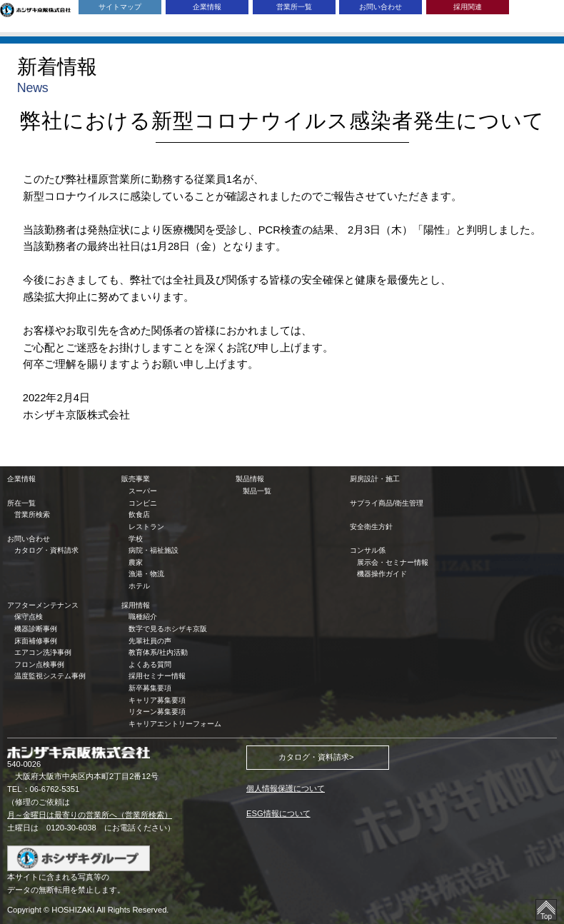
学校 (136, 539)
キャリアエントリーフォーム (175, 724)
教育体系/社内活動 (158, 652)
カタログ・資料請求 (46, 550)
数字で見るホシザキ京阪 (168, 629)
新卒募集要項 (150, 688)
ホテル (139, 586)
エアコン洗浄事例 (43, 652)
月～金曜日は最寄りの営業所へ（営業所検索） (90, 815)
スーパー (143, 491)
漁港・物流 (146, 574)
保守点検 (29, 617)
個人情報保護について (286, 788)
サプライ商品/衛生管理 (387, 503)
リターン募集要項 (157, 712)
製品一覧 (257, 491)
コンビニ (143, 503)
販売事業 (136, 479)
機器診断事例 (36, 629)
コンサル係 (368, 550)
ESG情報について (278, 813)
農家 (136, 562)
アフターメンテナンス (43, 605)
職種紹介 (143, 617)
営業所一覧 (294, 7)
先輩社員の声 (150, 641)
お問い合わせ (381, 7)
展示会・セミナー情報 (393, 562)
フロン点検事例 (39, 664)
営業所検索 (32, 514)
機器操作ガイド (382, 574)
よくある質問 (150, 664)
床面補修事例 (36, 641)
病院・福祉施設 (153, 550)
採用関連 (468, 7)
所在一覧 (21, 503)
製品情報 (250, 479)
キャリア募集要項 (157, 700)
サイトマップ (120, 7)
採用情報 (136, 605)
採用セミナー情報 (157, 676)
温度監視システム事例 (50, 676)
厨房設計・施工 (375, 479)
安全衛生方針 (371, 527)
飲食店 (139, 514)
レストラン (146, 527)
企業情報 (207, 7)
